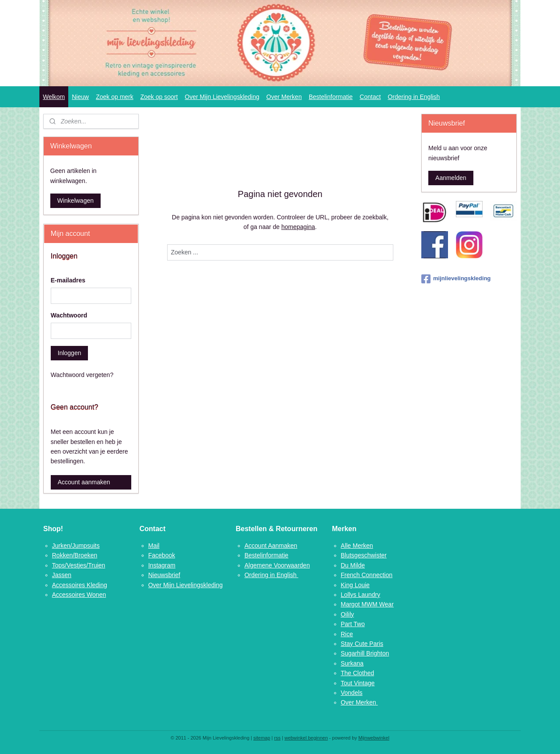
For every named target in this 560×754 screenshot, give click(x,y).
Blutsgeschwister (364, 555)
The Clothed (357, 673)
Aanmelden (451, 178)
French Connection (367, 575)
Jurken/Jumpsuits (76, 546)
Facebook (162, 555)
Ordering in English (414, 97)
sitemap (262, 738)
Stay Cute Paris (362, 644)
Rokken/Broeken (75, 555)
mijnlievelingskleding (456, 279)
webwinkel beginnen (306, 738)
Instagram (162, 565)
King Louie (355, 585)
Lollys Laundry (360, 595)
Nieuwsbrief (164, 575)
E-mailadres (68, 280)
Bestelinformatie (331, 97)
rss (278, 738)
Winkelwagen (75, 201)
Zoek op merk (115, 97)
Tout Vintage (358, 683)
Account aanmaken (84, 482)
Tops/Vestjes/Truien (79, 565)
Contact (370, 97)
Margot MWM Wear (367, 604)
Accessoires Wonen (79, 595)
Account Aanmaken (271, 546)
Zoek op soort (159, 97)
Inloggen (70, 353)
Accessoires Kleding (80, 585)
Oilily (347, 614)
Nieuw (80, 97)
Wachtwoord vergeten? (82, 375)
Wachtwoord (69, 315)
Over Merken (284, 97)
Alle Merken (357, 546)
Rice (347, 634)
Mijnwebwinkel (374, 738)
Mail (154, 546)
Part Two (353, 624)
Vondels (352, 693)
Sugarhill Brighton (365, 653)
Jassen (62, 575)
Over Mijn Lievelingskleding (222, 97)
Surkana (352, 663)
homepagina (298, 227)
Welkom (54, 97)
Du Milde (353, 565)
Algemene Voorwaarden (277, 565)
